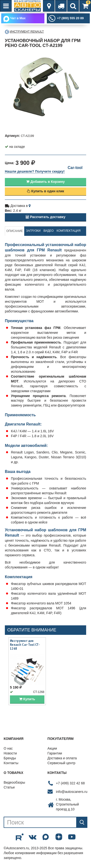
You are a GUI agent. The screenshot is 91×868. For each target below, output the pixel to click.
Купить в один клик (45, 191)
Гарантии (55, 753)
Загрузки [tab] (33, 231)
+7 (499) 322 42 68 (70, 783)
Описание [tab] (15, 231)
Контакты (11, 763)
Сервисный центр (62, 763)
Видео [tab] (49, 231)
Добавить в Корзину (45, 182)
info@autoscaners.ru (72, 792)
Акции (52, 749)
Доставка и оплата (62, 758)
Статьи (9, 788)
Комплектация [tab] (69, 231)
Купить (27, 699)
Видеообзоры (14, 783)
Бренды (10, 758)
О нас (8, 749)
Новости (10, 753)
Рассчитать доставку (46, 217)
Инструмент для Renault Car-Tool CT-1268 (25, 645)
